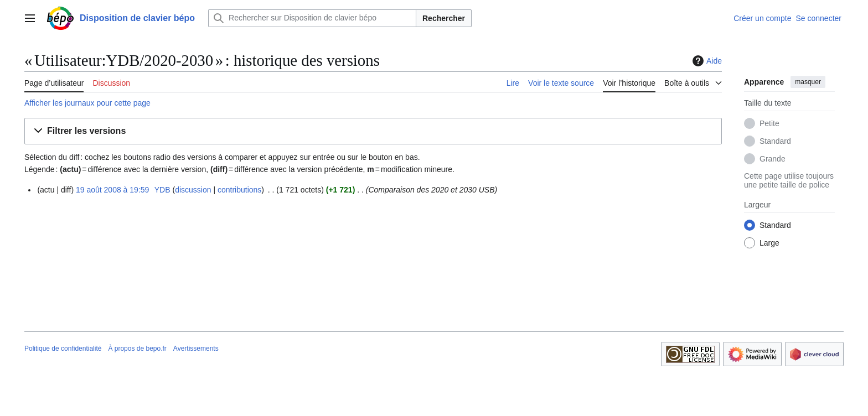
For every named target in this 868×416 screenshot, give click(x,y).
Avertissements (196, 349)
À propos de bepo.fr (137, 349)
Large (769, 243)
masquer (808, 82)
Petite (769, 123)
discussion (193, 190)
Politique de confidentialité (63, 349)
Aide (706, 61)
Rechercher (444, 18)
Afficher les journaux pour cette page (87, 103)
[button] (373, 131)
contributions (239, 190)
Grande (773, 159)
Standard (775, 141)
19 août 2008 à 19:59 (112, 190)
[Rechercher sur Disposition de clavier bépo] (312, 18)
